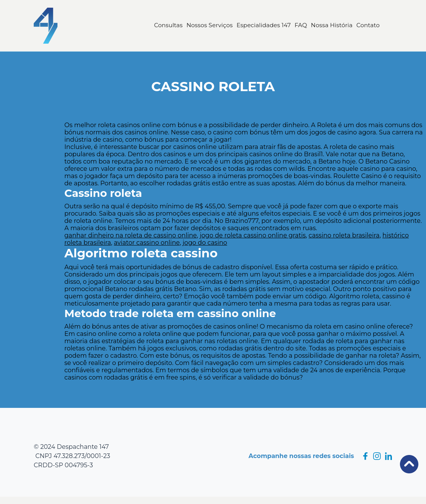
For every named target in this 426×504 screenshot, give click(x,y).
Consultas (168, 25)
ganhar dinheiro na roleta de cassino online (131, 235)
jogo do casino (205, 243)
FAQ (301, 25)
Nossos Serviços (210, 25)
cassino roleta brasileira (344, 235)
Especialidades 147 (264, 25)
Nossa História (332, 25)
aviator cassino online (147, 243)
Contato (368, 25)
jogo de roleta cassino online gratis (253, 235)
